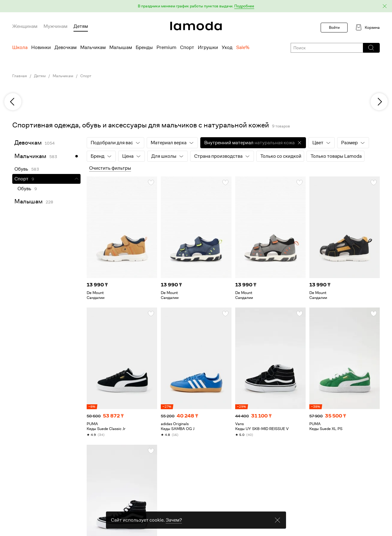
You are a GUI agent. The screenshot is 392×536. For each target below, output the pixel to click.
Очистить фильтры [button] (110, 168)
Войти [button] (334, 27)
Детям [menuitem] (81, 26)
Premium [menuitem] (166, 47)
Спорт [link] (86, 76)
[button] (196, 6)
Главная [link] (20, 76)
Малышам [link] (28, 201)
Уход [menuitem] (227, 47)
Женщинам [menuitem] (25, 26)
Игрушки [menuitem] (208, 47)
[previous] (13, 102)
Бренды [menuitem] (144, 47)
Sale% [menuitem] (243, 47)
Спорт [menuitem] (187, 47)
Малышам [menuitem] (121, 47)
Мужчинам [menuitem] (55, 26)
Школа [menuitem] (20, 47)
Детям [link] (40, 76)
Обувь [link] (21, 169)
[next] (379, 102)
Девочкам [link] (28, 143)
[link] (196, 26)
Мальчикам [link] (63, 76)
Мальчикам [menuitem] (93, 47)
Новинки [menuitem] (41, 47)
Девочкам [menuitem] (66, 47)
